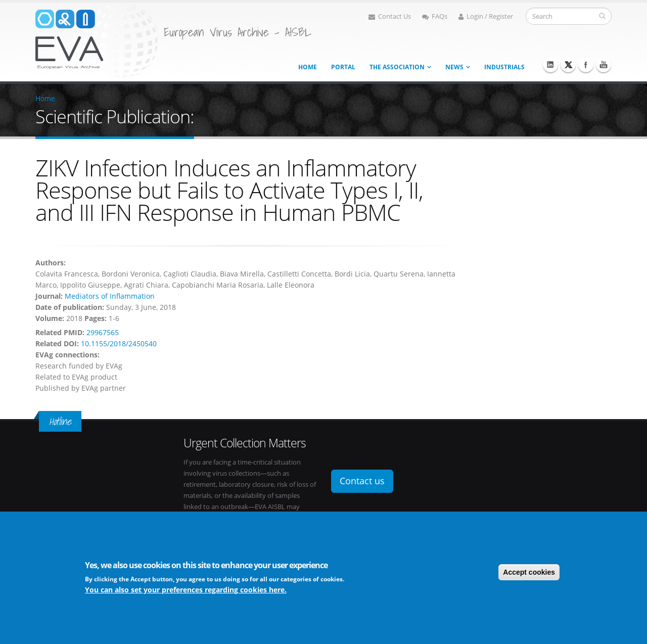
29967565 (103, 332)
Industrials (504, 67)
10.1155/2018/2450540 (119, 343)
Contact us (362, 481)
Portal (343, 67)
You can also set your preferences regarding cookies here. (186, 590)
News (454, 67)
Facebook (586, 65)
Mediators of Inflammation (110, 296)
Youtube (604, 65)
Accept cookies (529, 572)
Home (308, 67)
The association (397, 67)
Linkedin (550, 65)
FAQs (435, 16)
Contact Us (390, 16)
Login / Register (486, 16)
